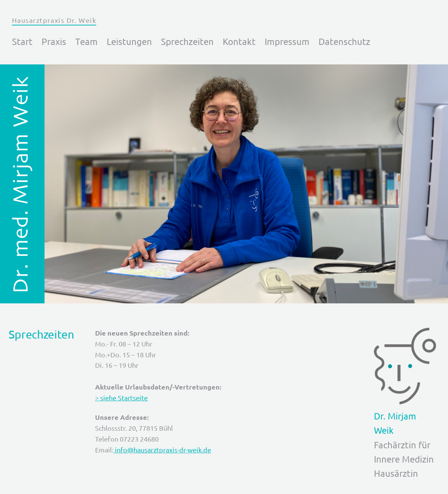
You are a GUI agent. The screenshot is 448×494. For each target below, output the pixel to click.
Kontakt (239, 41)
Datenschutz (344, 41)
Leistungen (129, 41)
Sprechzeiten (187, 41)
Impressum (287, 41)
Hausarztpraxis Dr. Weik (54, 20)
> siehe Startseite (121, 398)
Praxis (54, 41)
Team (86, 41)
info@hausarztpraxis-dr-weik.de (162, 450)
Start (22, 41)
